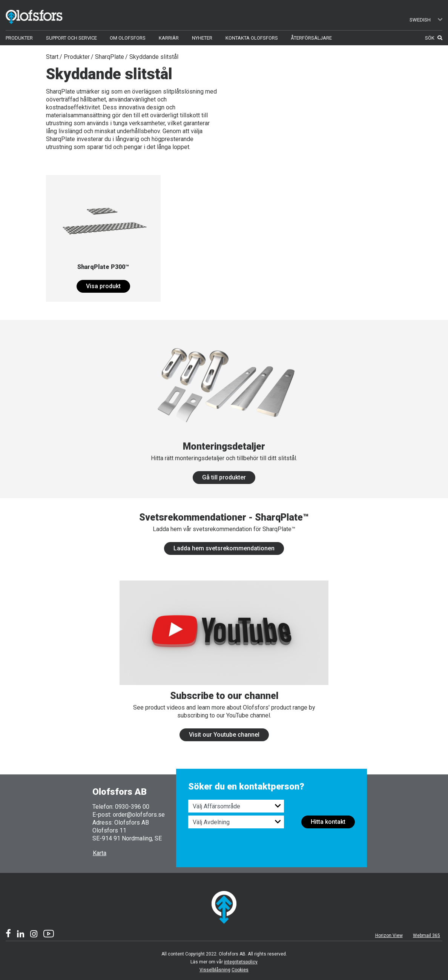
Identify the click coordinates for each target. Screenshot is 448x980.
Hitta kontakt (328, 822)
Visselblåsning (215, 970)
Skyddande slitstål (154, 57)
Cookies (240, 970)
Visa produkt (103, 286)
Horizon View (389, 935)
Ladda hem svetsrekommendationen (224, 548)
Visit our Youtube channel (224, 735)
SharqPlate (110, 57)
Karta (100, 853)
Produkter (77, 57)
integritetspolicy (241, 962)
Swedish (426, 20)
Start (52, 57)
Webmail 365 (427, 935)
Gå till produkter (224, 477)
